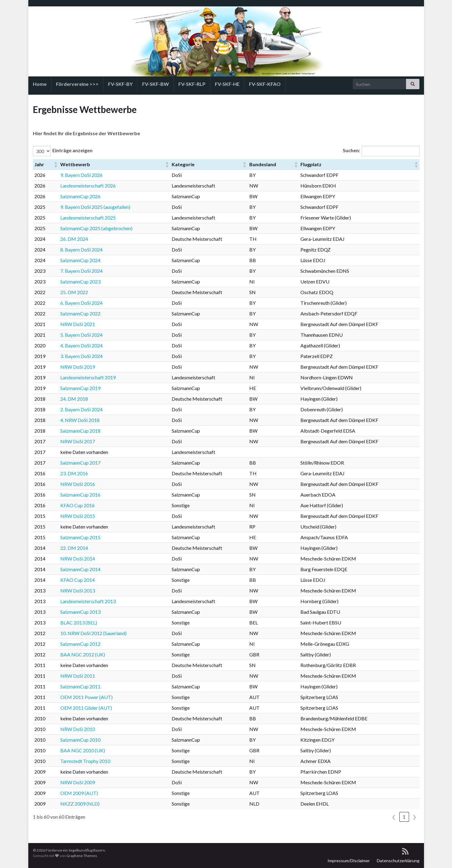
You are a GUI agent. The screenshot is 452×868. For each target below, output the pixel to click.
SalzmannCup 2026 (80, 196)
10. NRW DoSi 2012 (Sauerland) (93, 633)
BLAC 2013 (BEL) (79, 622)
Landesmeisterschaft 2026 (88, 186)
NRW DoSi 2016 (78, 484)
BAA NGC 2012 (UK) (83, 654)
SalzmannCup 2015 (80, 537)
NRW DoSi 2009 (78, 782)
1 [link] (404, 817)
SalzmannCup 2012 (80, 644)
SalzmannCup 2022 (80, 313)
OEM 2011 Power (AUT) (86, 697)
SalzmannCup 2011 (80, 686)
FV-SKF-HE (227, 84)
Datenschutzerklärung (398, 861)
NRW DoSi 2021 (78, 324)
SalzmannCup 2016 (80, 495)
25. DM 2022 (74, 292)
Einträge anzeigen (72, 150)
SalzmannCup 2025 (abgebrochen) (96, 228)
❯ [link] (414, 817)
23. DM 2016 (74, 473)
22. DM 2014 (74, 548)
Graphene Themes (82, 856)
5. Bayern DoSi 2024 (81, 335)
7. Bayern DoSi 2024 (81, 271)
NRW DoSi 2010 (78, 729)
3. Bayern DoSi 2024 (81, 356)
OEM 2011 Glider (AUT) (86, 708)
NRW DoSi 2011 (78, 676)
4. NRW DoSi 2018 (80, 420)
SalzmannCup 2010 (80, 740)
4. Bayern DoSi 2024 (81, 345)
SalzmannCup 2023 (80, 281)
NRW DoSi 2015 (78, 516)
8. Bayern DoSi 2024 (81, 250)
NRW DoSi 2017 (78, 441)
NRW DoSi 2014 (78, 559)
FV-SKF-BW (156, 84)
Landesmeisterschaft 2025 (88, 218)
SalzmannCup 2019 (80, 388)
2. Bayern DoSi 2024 (81, 409)
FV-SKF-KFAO (265, 84)
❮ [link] (394, 817)
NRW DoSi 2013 (78, 590)
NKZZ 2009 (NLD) (80, 804)
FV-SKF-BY (120, 84)
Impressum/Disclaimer (349, 861)
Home (40, 84)
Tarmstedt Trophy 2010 (85, 761)
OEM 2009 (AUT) (79, 793)
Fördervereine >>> (77, 84)
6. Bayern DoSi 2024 (81, 303)
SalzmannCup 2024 (80, 260)
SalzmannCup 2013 (80, 612)
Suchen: (351, 150)
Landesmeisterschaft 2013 (88, 601)
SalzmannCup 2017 (80, 463)
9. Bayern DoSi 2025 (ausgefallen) (95, 207)
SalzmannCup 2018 (80, 431)
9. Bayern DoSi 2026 (81, 175)
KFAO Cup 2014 (77, 580)
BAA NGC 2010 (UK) (83, 750)
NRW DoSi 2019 (78, 367)
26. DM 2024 (74, 239)
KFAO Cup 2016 (77, 505)
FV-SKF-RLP (192, 84)
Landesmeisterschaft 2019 (88, 377)
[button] (55, 164)
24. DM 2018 (74, 399)
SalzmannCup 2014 (80, 569)
